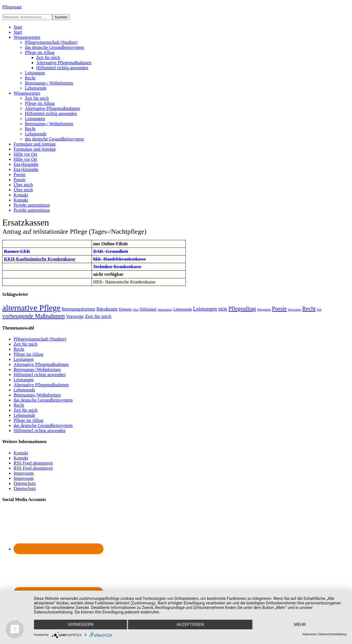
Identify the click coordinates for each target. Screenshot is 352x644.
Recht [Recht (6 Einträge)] (309, 309)
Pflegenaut (12, 7)
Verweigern (81, 625)
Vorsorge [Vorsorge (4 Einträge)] (75, 316)
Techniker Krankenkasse (117, 267)
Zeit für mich (25, 344)
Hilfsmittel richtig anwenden (40, 375)
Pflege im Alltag (28, 354)
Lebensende (24, 390)
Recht (19, 349)
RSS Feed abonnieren (33, 463)
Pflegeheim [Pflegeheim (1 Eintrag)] (264, 310)
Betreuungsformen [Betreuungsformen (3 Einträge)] (78, 309)
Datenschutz (25, 483)
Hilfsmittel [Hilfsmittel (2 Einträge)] (148, 309)
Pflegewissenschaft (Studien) (40, 339)
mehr (300, 625)
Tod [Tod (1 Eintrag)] (319, 310)
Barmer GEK (17, 251)
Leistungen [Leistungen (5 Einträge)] (205, 309)
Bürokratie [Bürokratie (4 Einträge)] (107, 309)
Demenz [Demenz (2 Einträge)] (125, 309)
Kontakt (21, 453)
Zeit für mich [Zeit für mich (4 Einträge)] (98, 316)
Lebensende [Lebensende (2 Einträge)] (183, 309)
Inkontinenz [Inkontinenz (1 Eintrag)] (165, 310)
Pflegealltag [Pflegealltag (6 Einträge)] (242, 309)
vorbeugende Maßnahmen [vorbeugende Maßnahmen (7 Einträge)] (34, 316)
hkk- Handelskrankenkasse (120, 259)
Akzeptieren (190, 625)
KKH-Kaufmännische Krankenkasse (40, 259)
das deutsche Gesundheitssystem (43, 400)
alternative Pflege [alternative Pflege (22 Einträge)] (31, 308)
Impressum (24, 473)
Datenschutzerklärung (333, 634)
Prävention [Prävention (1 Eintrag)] (295, 310)
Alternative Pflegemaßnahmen (41, 364)
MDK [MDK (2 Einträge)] (223, 309)
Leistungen (24, 359)
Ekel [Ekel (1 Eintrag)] (136, 310)
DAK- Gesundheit (111, 251)
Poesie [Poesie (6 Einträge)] (279, 309)
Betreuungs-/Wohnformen (37, 369)
